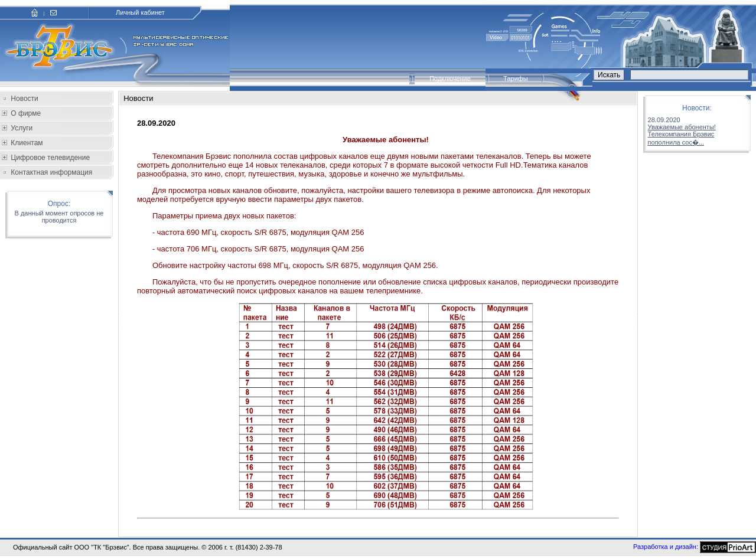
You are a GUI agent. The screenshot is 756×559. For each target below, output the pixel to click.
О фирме (25, 113)
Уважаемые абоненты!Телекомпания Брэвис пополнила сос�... (682, 135)
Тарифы (516, 79)
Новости (24, 99)
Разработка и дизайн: (666, 546)
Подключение (450, 79)
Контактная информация (51, 172)
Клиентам (26, 143)
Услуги (21, 128)
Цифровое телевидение (49, 158)
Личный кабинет (140, 12)
